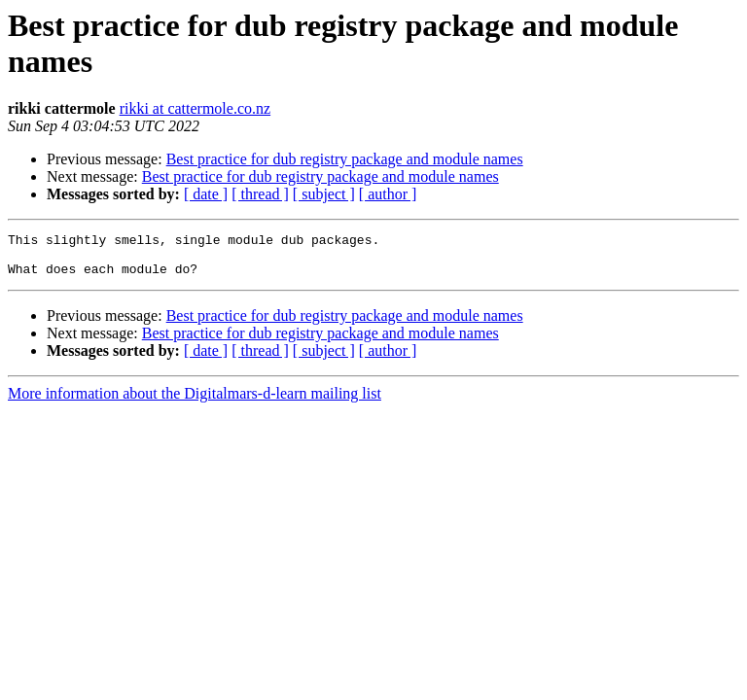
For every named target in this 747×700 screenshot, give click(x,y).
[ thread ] (260, 194)
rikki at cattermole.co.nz (195, 108)
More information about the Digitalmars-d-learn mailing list (195, 402)
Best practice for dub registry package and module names (345, 159)
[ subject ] (324, 194)
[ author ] (388, 194)
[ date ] (206, 194)
